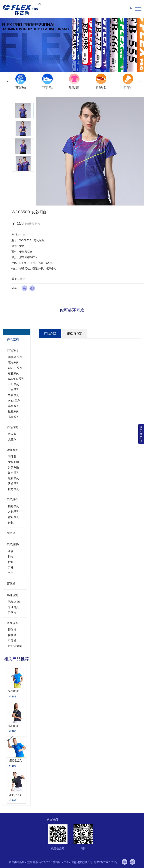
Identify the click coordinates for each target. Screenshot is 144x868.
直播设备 (13, 623)
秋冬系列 (13, 489)
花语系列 (13, 362)
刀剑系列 (13, 384)
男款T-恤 (13, 467)
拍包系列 (13, 506)
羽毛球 (11, 533)
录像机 (12, 640)
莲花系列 (13, 373)
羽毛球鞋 (13, 427)
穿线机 (11, 583)
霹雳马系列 (15, 357)
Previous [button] (9, 82)
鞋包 (11, 522)
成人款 (12, 434)
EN (130, 8)
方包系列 (13, 512)
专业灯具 (13, 607)
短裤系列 (13, 478)
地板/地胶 (14, 602)
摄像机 (12, 630)
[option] (21, 82)
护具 (11, 562)
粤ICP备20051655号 (106, 862)
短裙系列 (13, 473)
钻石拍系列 (15, 368)
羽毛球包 (13, 500)
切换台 (12, 635)
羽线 (11, 551)
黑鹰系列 (13, 406)
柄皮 (11, 557)
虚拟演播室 (15, 646)
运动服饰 (13, 450)
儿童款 (12, 439)
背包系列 (13, 517)
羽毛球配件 (14, 545)
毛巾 (11, 573)
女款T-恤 (13, 462)
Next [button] (139, 82)
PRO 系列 (14, 401)
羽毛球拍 (13, 350)
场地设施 (13, 595)
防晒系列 (13, 484)
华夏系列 (13, 395)
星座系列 (13, 411)
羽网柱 (12, 613)
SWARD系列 (16, 379)
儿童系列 (13, 417)
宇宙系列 (13, 390)
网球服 (12, 456)
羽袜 (11, 568)
